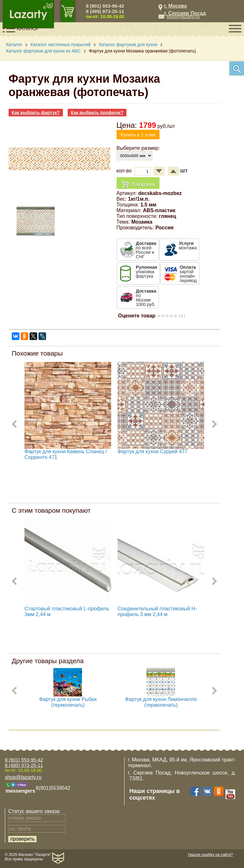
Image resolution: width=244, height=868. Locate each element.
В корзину (138, 185)
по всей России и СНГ (146, 250)
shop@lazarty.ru (183, 17)
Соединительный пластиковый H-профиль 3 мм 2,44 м (157, 611)
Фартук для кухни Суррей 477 (152, 451)
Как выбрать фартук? (36, 113)
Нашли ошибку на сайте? (210, 855)
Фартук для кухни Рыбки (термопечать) (68, 702)
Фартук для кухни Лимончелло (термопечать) (161, 702)
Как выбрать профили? (97, 113)
